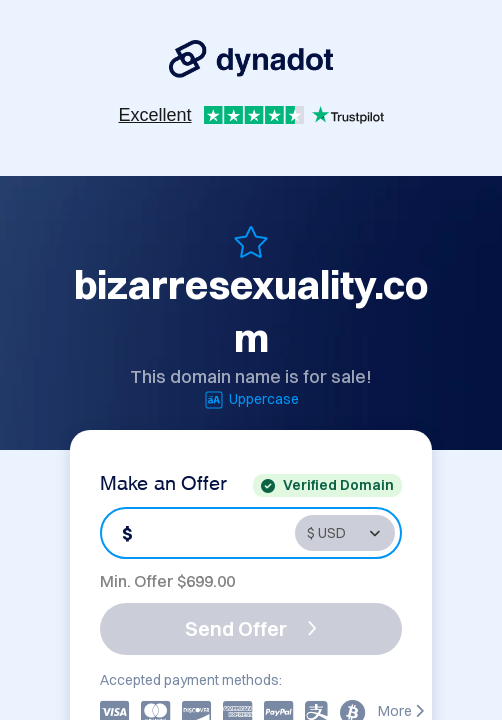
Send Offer (251, 628)
